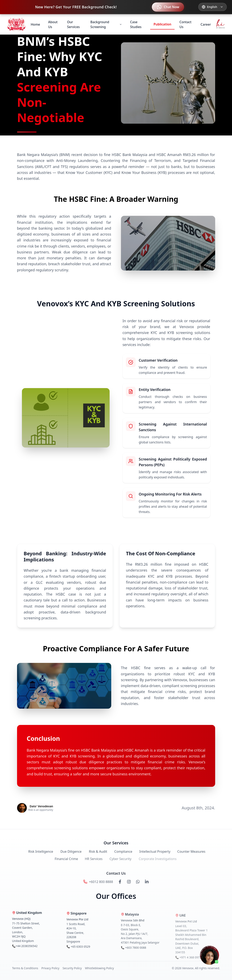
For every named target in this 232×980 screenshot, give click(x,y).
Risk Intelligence (39, 854)
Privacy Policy (50, 968)
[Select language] (213, 7)
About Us (53, 24)
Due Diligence (69, 854)
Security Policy (72, 968)
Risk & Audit (95, 854)
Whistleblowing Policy (100, 968)
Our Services (73, 24)
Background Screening (106, 24)
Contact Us (185, 24)
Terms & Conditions (25, 968)
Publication (162, 24)
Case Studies (136, 24)
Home (35, 24)
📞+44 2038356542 (25, 948)
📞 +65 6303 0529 (78, 949)
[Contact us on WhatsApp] (168, 7)
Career (206, 24)
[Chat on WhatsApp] (210, 956)
